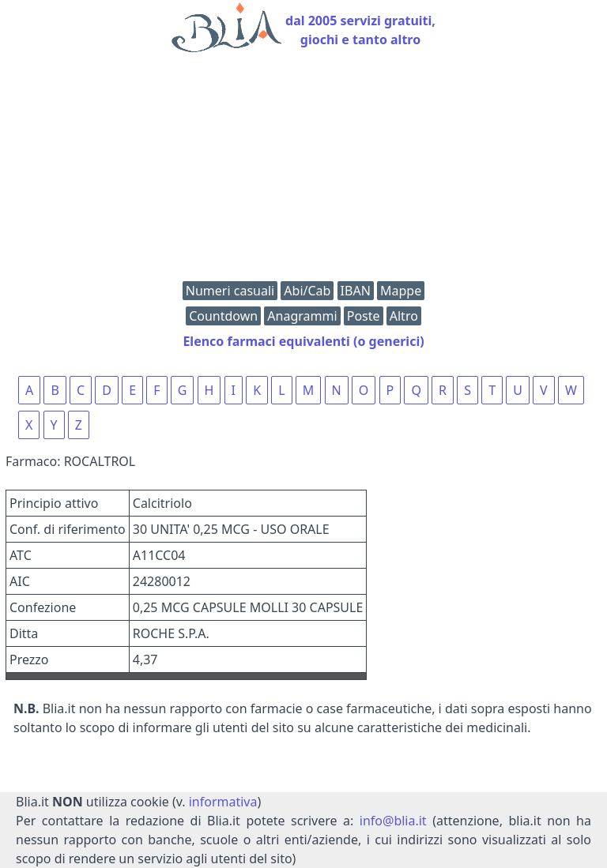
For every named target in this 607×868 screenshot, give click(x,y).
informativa (223, 802)
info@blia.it (393, 821)
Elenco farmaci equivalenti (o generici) (303, 341)
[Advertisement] (303, 171)
